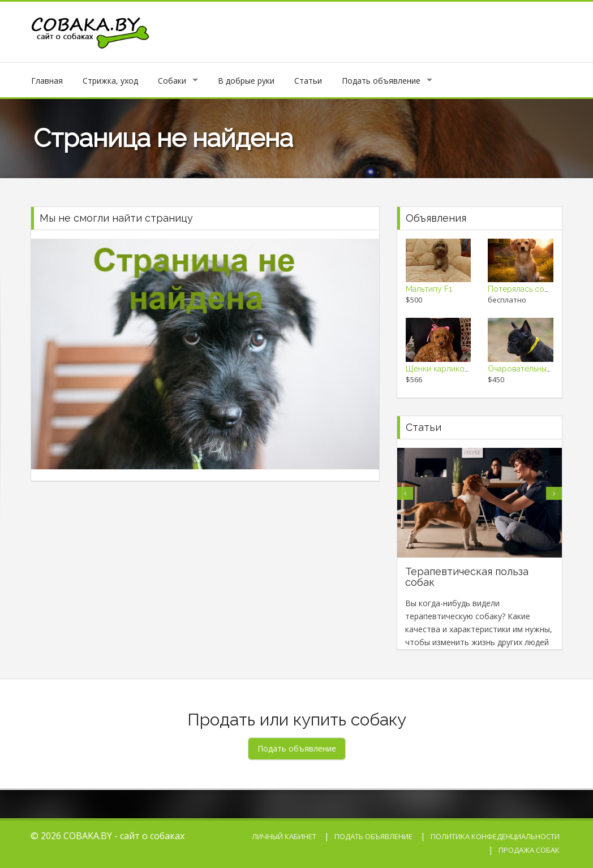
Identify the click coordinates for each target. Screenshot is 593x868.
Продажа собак (529, 850)
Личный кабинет (284, 836)
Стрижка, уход (110, 81)
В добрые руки (246, 81)
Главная (47, 81)
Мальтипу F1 (429, 289)
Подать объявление (381, 81)
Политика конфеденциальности (495, 836)
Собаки (172, 81)
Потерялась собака (525, 289)
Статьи (308, 81)
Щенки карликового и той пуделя (470, 369)
